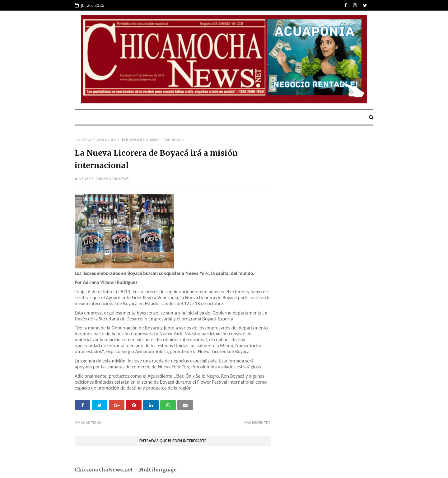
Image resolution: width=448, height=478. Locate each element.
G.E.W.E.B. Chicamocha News (104, 179)
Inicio (79, 139)
